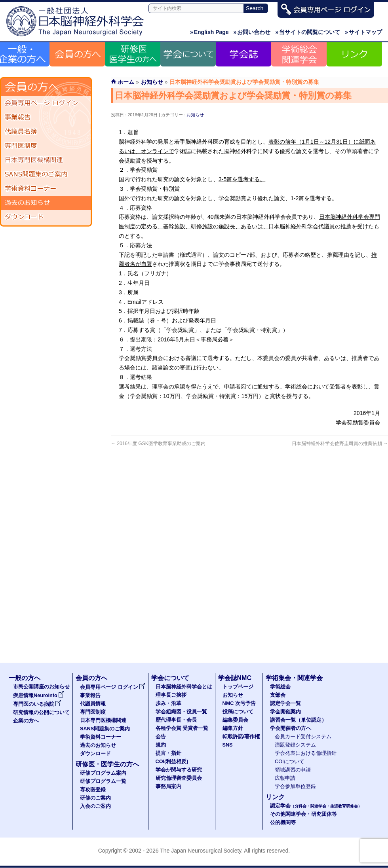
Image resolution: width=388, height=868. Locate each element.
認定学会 (316, 806)
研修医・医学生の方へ (107, 764)
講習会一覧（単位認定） (298, 720)
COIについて (290, 762)
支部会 (278, 695)
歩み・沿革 (168, 703)
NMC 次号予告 (239, 703)
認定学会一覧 (285, 703)
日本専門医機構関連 (46, 160)
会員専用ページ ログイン (46, 103)
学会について (170, 678)
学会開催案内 (285, 712)
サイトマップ (363, 32)
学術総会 (280, 687)
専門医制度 (46, 146)
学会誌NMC (235, 678)
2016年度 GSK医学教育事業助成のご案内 (158, 443)
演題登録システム (295, 745)
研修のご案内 (95, 798)
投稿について (238, 712)
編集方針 (233, 728)
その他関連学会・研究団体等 (303, 814)
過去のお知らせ (46, 203)
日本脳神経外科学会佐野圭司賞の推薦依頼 (340, 443)
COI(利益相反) (172, 762)
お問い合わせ (252, 32)
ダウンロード (46, 217)
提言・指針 (168, 753)
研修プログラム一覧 (103, 781)
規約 (161, 745)
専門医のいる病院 (37, 704)
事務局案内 (168, 787)
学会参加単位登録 (295, 787)
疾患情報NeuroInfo (39, 696)
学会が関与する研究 (179, 770)
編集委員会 (235, 720)
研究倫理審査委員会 (179, 778)
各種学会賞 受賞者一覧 (182, 728)
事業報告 (46, 118)
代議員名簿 (46, 132)
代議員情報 (93, 704)
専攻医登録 (93, 790)
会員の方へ (91, 678)
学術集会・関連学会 (294, 678)
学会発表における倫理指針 (306, 753)
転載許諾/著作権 (241, 737)
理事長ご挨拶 (171, 695)
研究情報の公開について (41, 713)
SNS (228, 745)
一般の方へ (25, 678)
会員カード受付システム (303, 737)
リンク (275, 797)
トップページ (238, 687)
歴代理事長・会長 (176, 720)
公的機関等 (283, 823)
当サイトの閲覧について (308, 32)
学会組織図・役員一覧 (181, 712)
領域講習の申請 (293, 770)
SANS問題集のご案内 (46, 174)
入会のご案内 (95, 806)
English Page (209, 32)
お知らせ (195, 115)
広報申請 (285, 778)
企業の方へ (26, 721)
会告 (161, 737)
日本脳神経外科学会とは (184, 687)
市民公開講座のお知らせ (41, 687)
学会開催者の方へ (291, 728)
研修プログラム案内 (103, 773)
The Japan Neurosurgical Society (201, 851)
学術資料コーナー (46, 189)
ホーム (126, 82)
